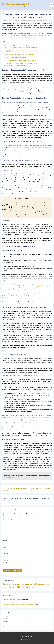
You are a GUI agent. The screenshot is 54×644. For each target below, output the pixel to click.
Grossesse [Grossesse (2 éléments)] (28, 584)
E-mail (5, 547)
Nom (5, 541)
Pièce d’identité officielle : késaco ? (10, 602)
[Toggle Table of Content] (36, 42)
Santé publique (49, 20)
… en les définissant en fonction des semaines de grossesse (19, 54)
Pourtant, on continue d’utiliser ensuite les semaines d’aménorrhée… (22, 53)
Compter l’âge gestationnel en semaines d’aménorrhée (19, 46)
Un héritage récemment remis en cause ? (15, 59)
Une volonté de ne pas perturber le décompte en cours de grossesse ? (21, 61)
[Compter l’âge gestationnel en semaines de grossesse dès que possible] (11, 20)
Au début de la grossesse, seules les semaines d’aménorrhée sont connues (22, 48)
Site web (6, 554)
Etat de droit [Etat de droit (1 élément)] (22, 584)
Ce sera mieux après (15, 4)
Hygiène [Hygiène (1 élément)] (34, 584)
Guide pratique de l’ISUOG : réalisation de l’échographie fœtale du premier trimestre (26, 296)
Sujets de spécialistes (29, 20)
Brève (24, 20)
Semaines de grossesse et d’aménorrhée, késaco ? (17, 44)
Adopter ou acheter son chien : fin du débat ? (12, 599)
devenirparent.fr (8, 477)
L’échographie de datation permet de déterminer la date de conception (22, 51)
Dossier (5, 621)
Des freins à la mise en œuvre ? (13, 62)
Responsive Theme (27, 640)
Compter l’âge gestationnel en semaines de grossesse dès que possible (18, 605)
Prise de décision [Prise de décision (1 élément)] (6, 588)
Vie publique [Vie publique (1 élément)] (32, 588)
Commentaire (7, 520)
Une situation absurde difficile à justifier (15, 58)
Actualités (5, 616)
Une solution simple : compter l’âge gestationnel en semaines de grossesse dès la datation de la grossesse (21, 64)
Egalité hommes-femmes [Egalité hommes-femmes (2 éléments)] (12, 584)
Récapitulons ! (9, 56)
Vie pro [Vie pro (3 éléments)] (26, 587)
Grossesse (43, 20)
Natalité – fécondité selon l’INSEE (40, 393)
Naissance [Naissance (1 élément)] (46, 584)
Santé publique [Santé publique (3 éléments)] (16, 587)
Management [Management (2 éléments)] (40, 584)
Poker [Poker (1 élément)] (49, 584)
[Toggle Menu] (51, 5)
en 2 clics (36, 331)
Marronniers (5, 624)
